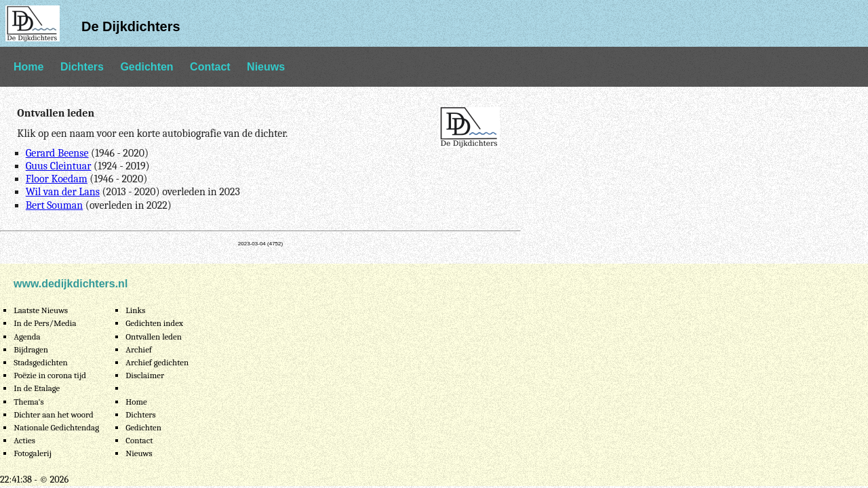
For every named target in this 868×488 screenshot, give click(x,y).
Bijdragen (31, 349)
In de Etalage (37, 388)
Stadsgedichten (40, 362)
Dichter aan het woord (54, 414)
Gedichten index (154, 323)
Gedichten (146, 67)
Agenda (27, 337)
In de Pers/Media (45, 323)
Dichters (82, 67)
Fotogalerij (33, 453)
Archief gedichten (157, 362)
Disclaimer (145, 375)
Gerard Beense (57, 153)
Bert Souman (55, 205)
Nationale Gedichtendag (56, 427)
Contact (210, 67)
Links (135, 310)
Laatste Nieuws (41, 310)
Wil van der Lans (63, 192)
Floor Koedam (57, 179)
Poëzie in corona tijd (50, 375)
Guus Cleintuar (59, 166)
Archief (139, 349)
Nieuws (266, 67)
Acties (24, 440)
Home (28, 67)
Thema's (29, 402)
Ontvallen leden (154, 337)
